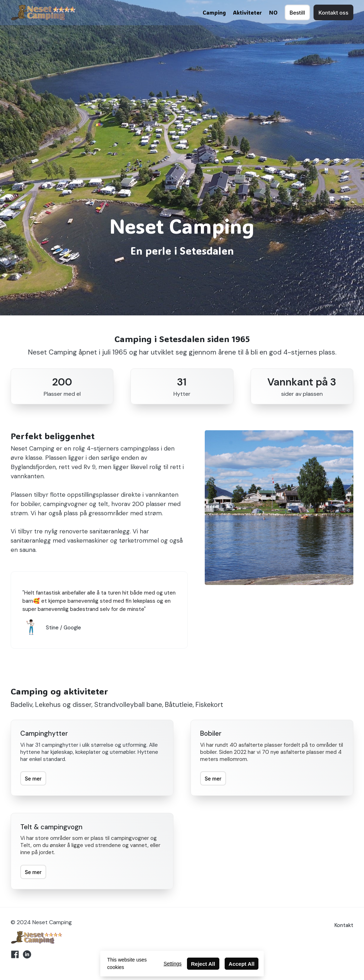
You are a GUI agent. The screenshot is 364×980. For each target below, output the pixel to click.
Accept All (242, 964)
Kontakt (344, 925)
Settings (173, 964)
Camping (214, 12)
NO (273, 12)
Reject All (203, 964)
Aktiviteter (247, 12)
